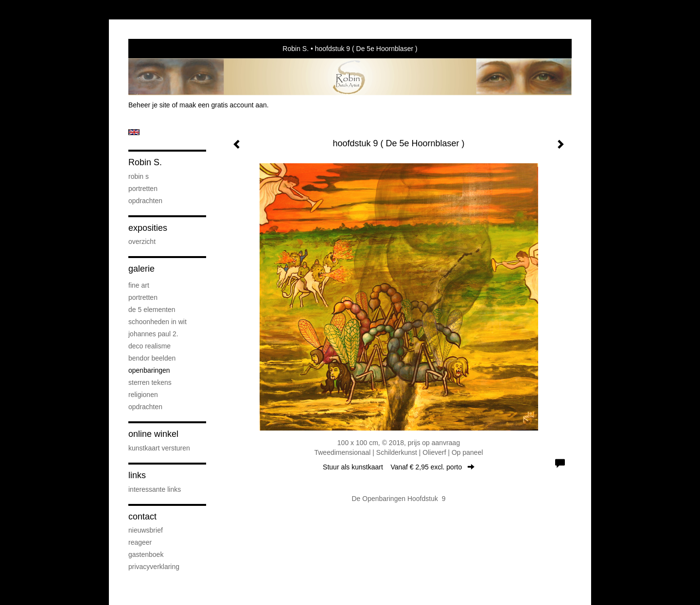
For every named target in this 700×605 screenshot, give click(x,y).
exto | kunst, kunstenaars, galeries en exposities (156, 49)
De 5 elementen (152, 310)
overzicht (142, 242)
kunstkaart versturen (159, 448)
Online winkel (153, 434)
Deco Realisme (149, 346)
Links (137, 475)
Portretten (143, 189)
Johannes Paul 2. (153, 334)
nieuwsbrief (146, 530)
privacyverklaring (154, 567)
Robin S (139, 176)
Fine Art (139, 285)
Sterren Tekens (150, 382)
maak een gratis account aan (223, 105)
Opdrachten (145, 201)
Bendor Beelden (152, 358)
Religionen (143, 395)
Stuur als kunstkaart (399, 467)
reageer (140, 542)
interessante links (155, 489)
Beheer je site (149, 105)
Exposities (148, 228)
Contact (142, 517)
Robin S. (296, 49)
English (134, 132)
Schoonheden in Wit (157, 322)
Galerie (141, 269)
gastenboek (146, 554)
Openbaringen (149, 370)
